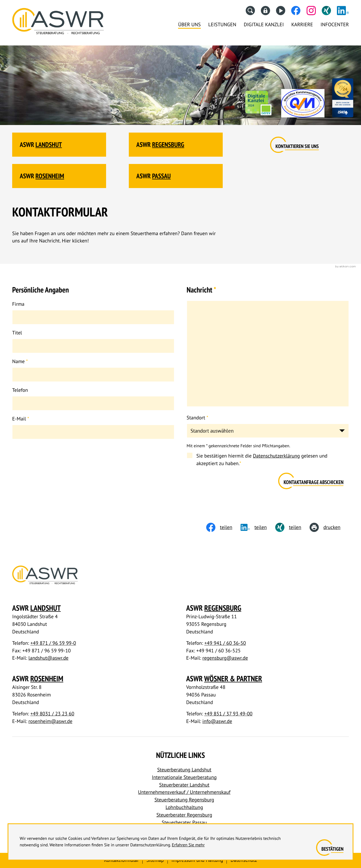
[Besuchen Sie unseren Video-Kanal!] (281, 11)
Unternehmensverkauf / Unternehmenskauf (184, 792)
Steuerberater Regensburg (184, 815)
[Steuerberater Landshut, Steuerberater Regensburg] (58, 23)
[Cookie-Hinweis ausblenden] (332, 849)
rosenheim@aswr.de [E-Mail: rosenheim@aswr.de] (50, 721)
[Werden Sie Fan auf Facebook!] (296, 11)
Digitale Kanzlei (264, 25)
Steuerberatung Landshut (184, 770)
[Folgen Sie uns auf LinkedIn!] (343, 11)
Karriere (302, 25)
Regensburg (168, 144)
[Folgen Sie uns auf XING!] (326, 11)
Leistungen (222, 25)
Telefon (20, 390)
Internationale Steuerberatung (184, 777)
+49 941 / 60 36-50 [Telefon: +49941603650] (225, 643)
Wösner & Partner (233, 678)
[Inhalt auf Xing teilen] (292, 527)
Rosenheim (50, 176)
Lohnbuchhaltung (184, 807)
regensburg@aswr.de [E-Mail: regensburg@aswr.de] (225, 658)
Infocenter (335, 25)
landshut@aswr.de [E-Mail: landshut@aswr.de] (48, 658)
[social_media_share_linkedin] (258, 527)
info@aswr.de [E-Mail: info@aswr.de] (217, 721)
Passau (161, 176)
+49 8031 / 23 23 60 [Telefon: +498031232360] (52, 714)
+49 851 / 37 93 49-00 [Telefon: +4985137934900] (228, 714)
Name (20, 361)
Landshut (49, 144)
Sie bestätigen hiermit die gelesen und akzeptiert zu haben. (262, 460)
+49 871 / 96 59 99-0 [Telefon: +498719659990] (53, 643)
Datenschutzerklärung (276, 456)
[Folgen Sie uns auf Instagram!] (311, 11)
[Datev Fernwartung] (265, 11)
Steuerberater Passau (184, 823)
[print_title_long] (329, 527)
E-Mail (21, 419)
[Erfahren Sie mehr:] (297, 147)
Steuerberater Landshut (184, 785)
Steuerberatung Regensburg (184, 800)
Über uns (189, 25)
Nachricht (201, 290)
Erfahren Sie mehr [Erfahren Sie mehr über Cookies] (188, 845)
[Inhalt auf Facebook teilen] (223, 527)
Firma (18, 304)
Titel (17, 333)
